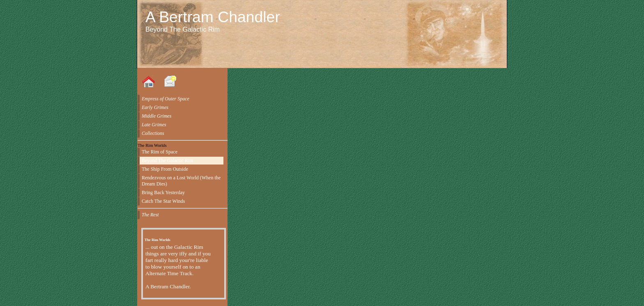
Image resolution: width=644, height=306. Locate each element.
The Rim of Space (160, 152)
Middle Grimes (156, 116)
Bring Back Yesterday (163, 192)
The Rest (150, 215)
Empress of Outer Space (166, 99)
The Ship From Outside (165, 169)
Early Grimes (155, 107)
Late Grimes (154, 125)
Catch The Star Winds (163, 201)
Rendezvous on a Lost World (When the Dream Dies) (181, 181)
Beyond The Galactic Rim (167, 160)
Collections (153, 133)
